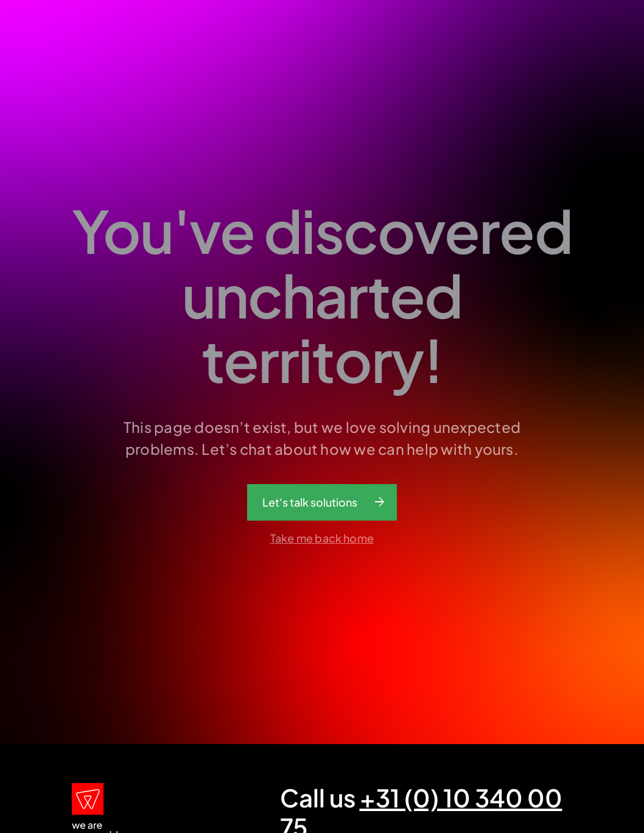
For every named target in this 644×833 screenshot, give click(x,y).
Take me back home (322, 538)
